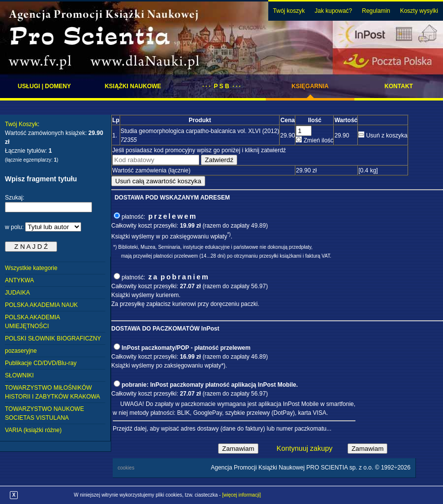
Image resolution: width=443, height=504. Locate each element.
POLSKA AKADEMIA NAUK (41, 305)
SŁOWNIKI (19, 375)
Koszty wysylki (419, 11)
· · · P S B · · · (221, 86)
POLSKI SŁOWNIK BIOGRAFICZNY (53, 338)
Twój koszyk (289, 11)
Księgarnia (310, 86)
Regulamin (376, 11)
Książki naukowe (133, 86)
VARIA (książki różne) (33, 430)
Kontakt (399, 86)
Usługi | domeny (44, 86)
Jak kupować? (333, 11)
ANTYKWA (19, 280)
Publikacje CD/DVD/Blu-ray (41, 363)
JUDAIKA (17, 293)
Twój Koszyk (21, 124)
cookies (126, 468)
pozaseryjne (21, 351)
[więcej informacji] (241, 495)
